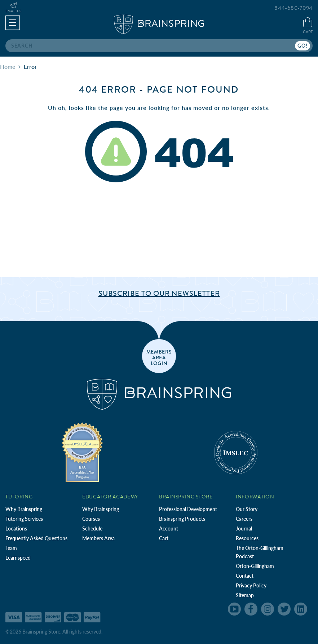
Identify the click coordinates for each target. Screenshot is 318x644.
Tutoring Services (24, 519)
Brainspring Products (182, 519)
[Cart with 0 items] (308, 26)
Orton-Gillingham (255, 566)
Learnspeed (18, 558)
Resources (247, 538)
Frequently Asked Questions (36, 538)
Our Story (247, 509)
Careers (244, 519)
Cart (164, 538)
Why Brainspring (24, 509)
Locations (16, 528)
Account (169, 528)
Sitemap (245, 595)
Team (11, 548)
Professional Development (188, 509)
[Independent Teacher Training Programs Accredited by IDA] (82, 452)
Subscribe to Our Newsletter (159, 294)
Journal (244, 528)
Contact (245, 576)
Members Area (98, 538)
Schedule (92, 528)
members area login (159, 357)
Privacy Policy (251, 585)
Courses (91, 519)
